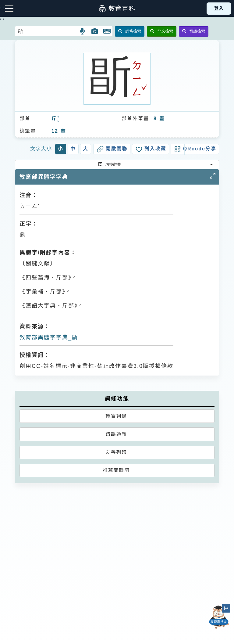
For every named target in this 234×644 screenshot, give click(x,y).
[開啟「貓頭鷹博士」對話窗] (219, 617)
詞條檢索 (130, 31)
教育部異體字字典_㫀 (49, 337)
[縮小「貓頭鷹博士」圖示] (226, 608)
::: (2, 19)
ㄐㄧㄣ (58, 119)
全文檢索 (162, 31)
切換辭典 (110, 165)
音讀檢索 (194, 31)
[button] (83, 31)
